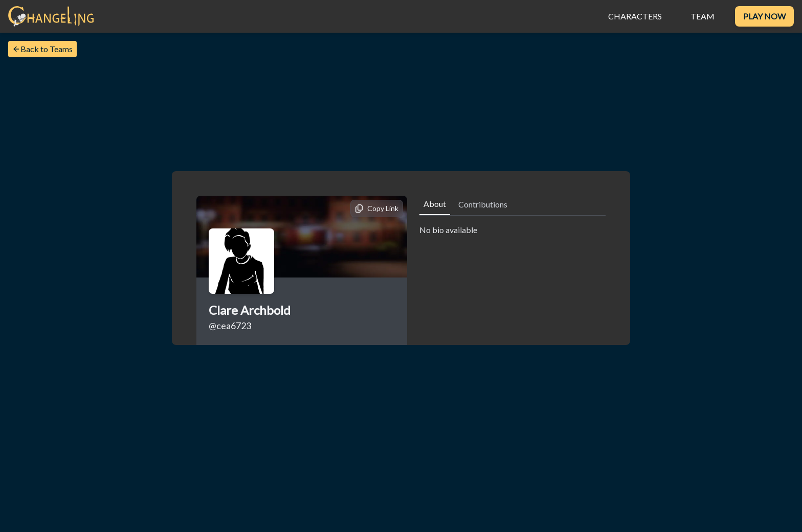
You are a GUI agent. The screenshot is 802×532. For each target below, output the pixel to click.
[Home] (51, 16)
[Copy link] (377, 209)
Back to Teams (42, 49)
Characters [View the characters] (635, 16)
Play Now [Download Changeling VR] (764, 16)
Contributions (483, 204)
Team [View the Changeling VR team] (703, 16)
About (435, 204)
